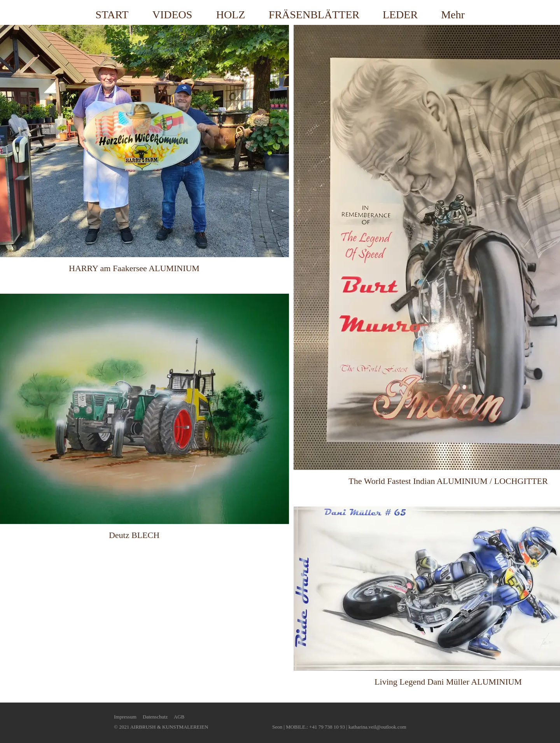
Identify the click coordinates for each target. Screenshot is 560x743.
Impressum (125, 717)
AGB (179, 717)
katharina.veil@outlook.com (377, 727)
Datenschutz (155, 717)
